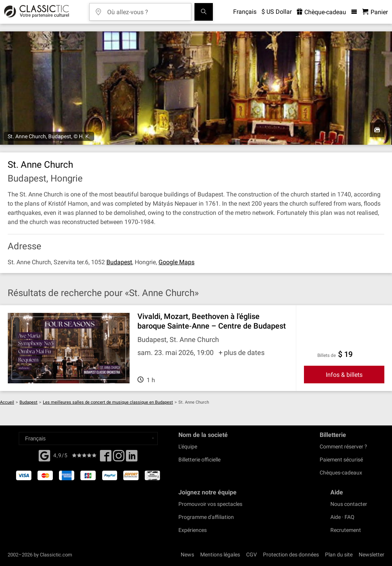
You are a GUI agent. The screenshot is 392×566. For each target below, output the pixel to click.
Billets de (327, 355)
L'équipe (188, 447)
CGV (252, 555)
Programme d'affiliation (206, 517)
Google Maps (176, 262)
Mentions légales (220, 555)
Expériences (193, 530)
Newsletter (372, 555)
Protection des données (291, 555)
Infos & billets (344, 375)
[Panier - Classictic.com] (375, 12)
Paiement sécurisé (341, 460)
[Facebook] (44, 455)
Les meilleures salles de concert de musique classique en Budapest (108, 402)
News (187, 555)
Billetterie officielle (199, 460)
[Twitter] (119, 458)
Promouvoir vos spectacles (210, 504)
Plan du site (339, 555)
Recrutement (346, 530)
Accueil (7, 402)
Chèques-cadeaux (341, 473)
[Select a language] (88, 438)
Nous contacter (349, 504)
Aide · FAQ (342, 517)
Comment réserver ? (343, 447)
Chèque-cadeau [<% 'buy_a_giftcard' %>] (321, 12)
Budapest (119, 262)
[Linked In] (132, 458)
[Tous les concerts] (204, 12)
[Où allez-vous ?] (146, 9)
